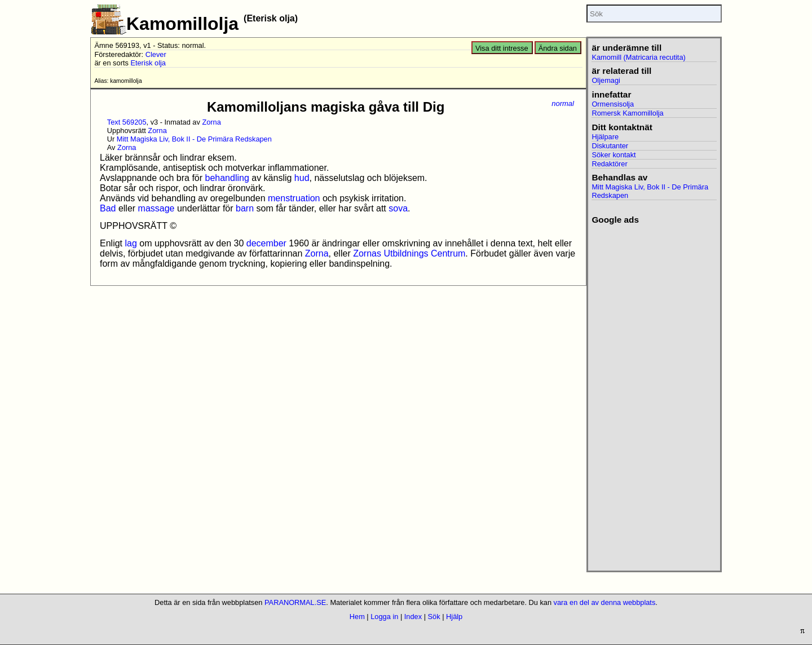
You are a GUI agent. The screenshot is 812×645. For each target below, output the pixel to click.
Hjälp (454, 617)
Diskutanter (610, 146)
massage (156, 208)
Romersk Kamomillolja (627, 113)
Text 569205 (127, 122)
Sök (434, 617)
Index (413, 617)
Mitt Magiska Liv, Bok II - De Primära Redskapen (194, 139)
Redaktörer (609, 164)
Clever (156, 54)
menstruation (294, 198)
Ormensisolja (613, 104)
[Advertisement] (654, 394)
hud (302, 178)
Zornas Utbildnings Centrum (409, 253)
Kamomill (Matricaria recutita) (638, 57)
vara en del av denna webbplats (605, 602)
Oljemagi (606, 80)
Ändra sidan (558, 48)
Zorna (211, 122)
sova (398, 208)
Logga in (384, 617)
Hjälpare (605, 137)
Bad (108, 208)
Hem (357, 617)
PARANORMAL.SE (295, 602)
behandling (227, 178)
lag (131, 243)
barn (245, 208)
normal (563, 103)
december (266, 243)
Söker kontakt (614, 155)
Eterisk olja (148, 63)
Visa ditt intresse (502, 48)
